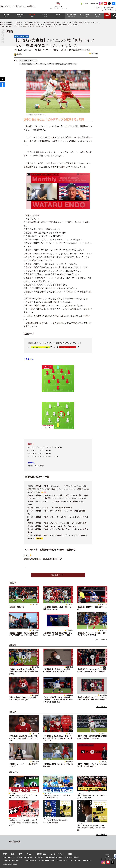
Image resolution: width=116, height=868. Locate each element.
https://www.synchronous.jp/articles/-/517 (43, 559)
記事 (5, 854)
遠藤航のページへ (58, 575)
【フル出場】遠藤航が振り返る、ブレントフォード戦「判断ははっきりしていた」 (23, 738)
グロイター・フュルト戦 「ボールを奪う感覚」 (69, 523)
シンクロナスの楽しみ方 (91, 3)
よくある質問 (39, 857)
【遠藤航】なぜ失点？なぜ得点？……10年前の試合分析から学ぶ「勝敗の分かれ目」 (23, 672)
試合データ (29, 334)
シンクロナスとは (9, 857)
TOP (2, 23)
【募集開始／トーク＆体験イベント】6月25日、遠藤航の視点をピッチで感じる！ (23, 822)
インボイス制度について (109, 10)
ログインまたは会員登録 (105, 7)
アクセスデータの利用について (13, 860)
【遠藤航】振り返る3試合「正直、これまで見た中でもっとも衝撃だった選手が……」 (58, 738)
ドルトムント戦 (57, 495)
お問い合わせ (87, 860)
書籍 (70, 854)
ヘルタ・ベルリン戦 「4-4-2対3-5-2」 (65, 526)
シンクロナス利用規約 (72, 857)
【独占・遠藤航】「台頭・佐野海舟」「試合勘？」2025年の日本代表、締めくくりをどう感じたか (58, 700)
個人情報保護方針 (31, 860)
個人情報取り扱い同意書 (47, 860)
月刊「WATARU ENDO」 (32, 23)
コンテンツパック (57, 854)
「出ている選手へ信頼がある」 (62, 508)
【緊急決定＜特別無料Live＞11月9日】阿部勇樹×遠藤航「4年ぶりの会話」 (91, 828)
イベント (30, 854)
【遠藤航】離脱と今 (16, 607)
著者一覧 (9, 23)
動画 (13, 854)
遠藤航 (18, 23)
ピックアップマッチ (22, 37)
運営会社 (78, 860)
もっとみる (100, 639)
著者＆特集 (42, 854)
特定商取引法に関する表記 (54, 857)
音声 (20, 854)
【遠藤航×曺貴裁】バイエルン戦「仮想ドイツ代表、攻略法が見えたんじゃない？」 (52, 25)
